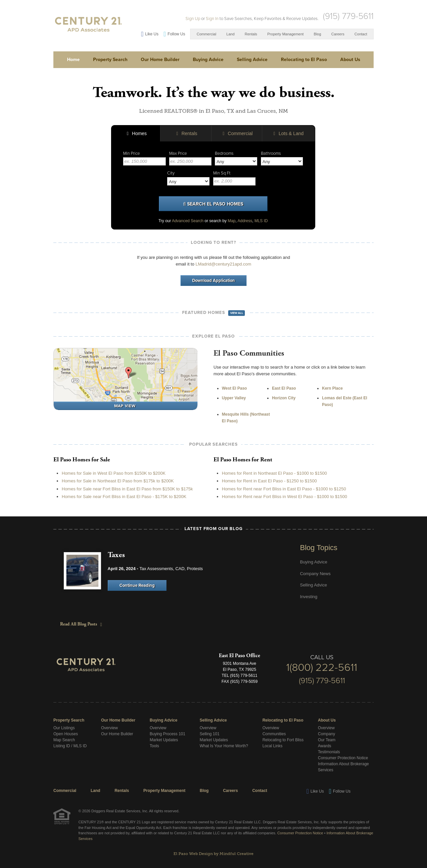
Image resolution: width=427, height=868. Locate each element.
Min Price (131, 153)
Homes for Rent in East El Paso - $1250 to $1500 (269, 481)
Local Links (273, 746)
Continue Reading (137, 585)
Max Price (178, 153)
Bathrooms (271, 153)
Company (326, 734)
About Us (350, 60)
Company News (315, 574)
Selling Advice (252, 60)
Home (73, 60)
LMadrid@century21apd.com (223, 264)
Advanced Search (188, 221)
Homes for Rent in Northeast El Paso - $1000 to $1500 (274, 473)
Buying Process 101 (168, 734)
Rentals (251, 34)
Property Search (110, 60)
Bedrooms (224, 153)
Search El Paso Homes (213, 204)
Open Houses (66, 734)
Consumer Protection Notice (343, 758)
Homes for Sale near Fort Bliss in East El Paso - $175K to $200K (124, 497)
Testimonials (329, 752)
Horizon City (284, 398)
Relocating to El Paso (304, 60)
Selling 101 (209, 734)
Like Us (152, 34)
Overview (109, 728)
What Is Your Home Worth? (224, 746)
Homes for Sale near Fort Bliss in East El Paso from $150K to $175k (127, 489)
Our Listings (64, 728)
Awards (325, 746)
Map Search (64, 740)
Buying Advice (208, 60)
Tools (154, 746)
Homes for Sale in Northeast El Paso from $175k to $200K (118, 481)
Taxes (116, 555)
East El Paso (284, 388)
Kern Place (332, 388)
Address (245, 221)
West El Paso (234, 388)
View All (237, 313)
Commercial (206, 34)
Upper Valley (234, 398)
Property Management (285, 34)
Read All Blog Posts (79, 624)
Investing (309, 597)
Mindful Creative (237, 854)
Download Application (213, 281)
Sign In (212, 19)
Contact (361, 34)
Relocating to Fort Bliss (283, 740)
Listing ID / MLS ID (70, 746)
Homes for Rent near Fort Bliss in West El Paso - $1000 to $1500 (285, 497)
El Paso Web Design (193, 854)
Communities (274, 734)
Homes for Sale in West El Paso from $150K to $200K (114, 473)
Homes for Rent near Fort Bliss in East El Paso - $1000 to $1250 (284, 489)
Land (231, 34)
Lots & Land (288, 134)
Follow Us (176, 34)
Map (232, 221)
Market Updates (164, 740)
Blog (318, 34)
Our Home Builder (160, 60)
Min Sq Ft (222, 173)
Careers (338, 34)
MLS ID (261, 221)
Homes (136, 134)
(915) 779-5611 (348, 16)
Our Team (327, 740)
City (171, 173)
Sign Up (193, 19)
